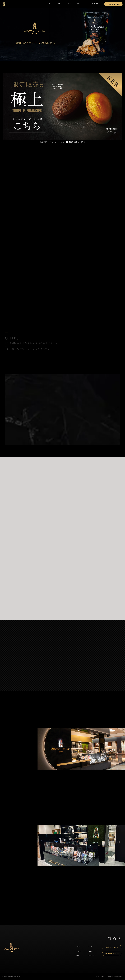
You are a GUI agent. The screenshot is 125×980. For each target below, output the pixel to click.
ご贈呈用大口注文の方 (112, 954)
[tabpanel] (62, 34)
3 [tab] (65, 59)
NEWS (86, 4)
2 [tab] (63, 59)
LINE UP (60, 4)
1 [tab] (60, 59)
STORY (50, 4)
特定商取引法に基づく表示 (115, 977)
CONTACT (92, 956)
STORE (77, 4)
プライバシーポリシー (99, 977)
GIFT (69, 4)
